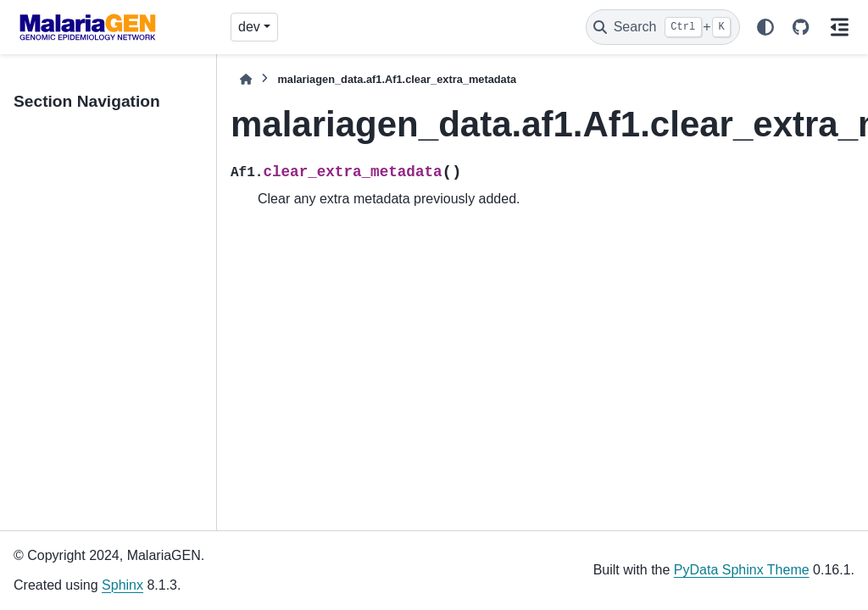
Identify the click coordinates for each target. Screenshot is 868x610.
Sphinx (122, 585)
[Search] (663, 27)
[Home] (246, 79)
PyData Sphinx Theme (742, 570)
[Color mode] (765, 27)
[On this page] (839, 27)
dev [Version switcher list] (249, 27)
